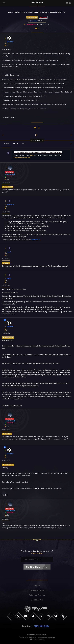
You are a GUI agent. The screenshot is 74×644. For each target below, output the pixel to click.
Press (37, 586)
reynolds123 (36, 239)
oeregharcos (32, 24)
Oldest (16, 143)
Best (24, 143)
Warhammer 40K (32, 17)
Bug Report (44, 17)
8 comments (37, 140)
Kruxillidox (34, 21)
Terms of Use (37, 590)
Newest (6, 143)
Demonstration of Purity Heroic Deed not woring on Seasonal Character (38, 152)
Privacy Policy (37, 595)
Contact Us (37, 600)
